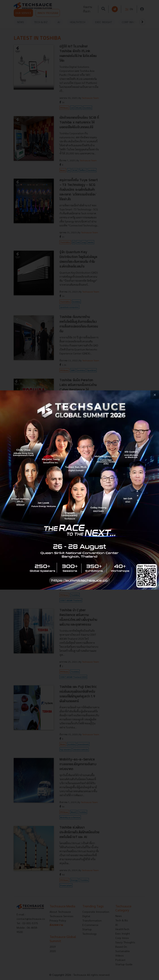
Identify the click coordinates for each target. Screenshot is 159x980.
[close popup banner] (155, 395)
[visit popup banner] (79, 490)
